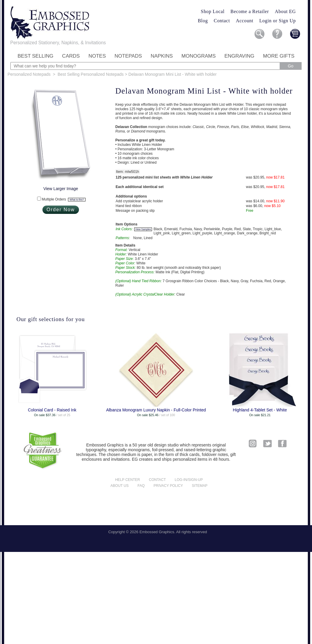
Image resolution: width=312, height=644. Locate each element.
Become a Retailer (250, 11)
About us (119, 486)
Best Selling (35, 56)
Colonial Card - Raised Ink (52, 410)
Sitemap (200, 486)
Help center (128, 480)
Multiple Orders (64, 199)
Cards (71, 56)
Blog (203, 21)
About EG (285, 11)
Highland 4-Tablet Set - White (260, 410)
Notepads (128, 56)
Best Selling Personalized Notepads (91, 74)
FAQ (141, 486)
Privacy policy (168, 486)
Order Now (61, 210)
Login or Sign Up (277, 21)
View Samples (143, 229)
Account (245, 21)
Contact (222, 21)
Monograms (198, 56)
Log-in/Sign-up (189, 480)
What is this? (77, 200)
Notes (97, 56)
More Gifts (279, 56)
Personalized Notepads (29, 74)
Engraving (239, 56)
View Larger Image (61, 189)
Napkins (162, 56)
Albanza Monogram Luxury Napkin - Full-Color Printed (156, 410)
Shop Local (213, 11)
